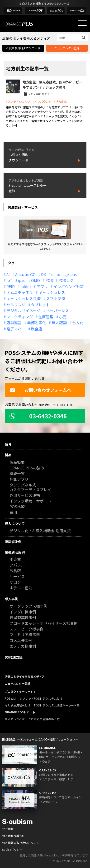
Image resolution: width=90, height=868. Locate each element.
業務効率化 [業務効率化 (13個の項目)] (37, 323)
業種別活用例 (15, 552)
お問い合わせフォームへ (40, 390)
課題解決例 (13, 542)
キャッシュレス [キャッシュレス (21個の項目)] (52, 292)
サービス (17, 577)
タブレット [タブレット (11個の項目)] (40, 305)
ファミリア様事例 (25, 635)
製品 (8, 455)
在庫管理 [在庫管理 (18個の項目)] (46, 317)
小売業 (15, 560)
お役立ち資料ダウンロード (23, 48)
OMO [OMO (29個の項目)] (36, 280)
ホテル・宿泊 (21, 588)
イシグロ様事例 (23, 612)
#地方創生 (60, 101)
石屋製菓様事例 (23, 618)
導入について (15, 523)
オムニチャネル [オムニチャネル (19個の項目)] (20, 292)
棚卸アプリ (19, 479)
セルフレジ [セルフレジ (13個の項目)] (16, 305)
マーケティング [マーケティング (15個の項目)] (20, 317)
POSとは (10, 698)
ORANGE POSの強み (27, 468)
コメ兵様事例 (21, 641)
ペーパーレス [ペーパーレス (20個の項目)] (57, 311)
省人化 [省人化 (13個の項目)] (78, 323)
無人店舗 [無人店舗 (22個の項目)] (59, 323)
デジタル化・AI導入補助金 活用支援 (40, 531)
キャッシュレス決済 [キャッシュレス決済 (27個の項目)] (24, 298)
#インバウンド (42, 101)
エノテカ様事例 (23, 646)
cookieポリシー (12, 849)
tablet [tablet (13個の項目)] (26, 286)
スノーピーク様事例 (27, 629)
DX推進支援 (14, 657)
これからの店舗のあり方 (44, 719)
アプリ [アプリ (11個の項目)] (42, 286)
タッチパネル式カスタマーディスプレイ (30, 487)
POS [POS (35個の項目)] (49, 280)
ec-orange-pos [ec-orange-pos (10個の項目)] (64, 274)
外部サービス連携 (25, 496)
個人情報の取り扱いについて (21, 843)
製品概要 (17, 462)
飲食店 (15, 571)
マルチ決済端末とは (18, 705)
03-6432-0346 (38, 416)
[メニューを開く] (82, 23)
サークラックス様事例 (28, 606)
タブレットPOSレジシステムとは (41, 698)
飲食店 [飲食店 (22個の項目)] (37, 329)
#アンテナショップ (18, 101)
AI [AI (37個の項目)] (8, 274)
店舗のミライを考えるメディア (25, 676)
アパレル (17, 565)
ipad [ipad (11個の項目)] (22, 280)
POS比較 (17, 507)
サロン (15, 582)
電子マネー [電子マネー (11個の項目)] (16, 329)
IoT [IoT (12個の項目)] (9, 280)
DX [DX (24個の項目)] (43, 274)
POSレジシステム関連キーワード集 (57, 705)
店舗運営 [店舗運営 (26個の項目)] (14, 323)
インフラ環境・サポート (30, 501)
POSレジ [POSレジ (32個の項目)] (66, 280)
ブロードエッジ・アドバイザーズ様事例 (44, 623)
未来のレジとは (15, 719)
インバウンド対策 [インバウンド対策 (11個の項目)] (69, 286)
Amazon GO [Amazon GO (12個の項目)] (25, 274)
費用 (13, 513)
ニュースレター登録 (67, 48)
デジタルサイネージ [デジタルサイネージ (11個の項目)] (24, 311)
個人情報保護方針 (14, 836)
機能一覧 (17, 474)
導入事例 (11, 599)
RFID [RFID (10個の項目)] (11, 286)
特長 (8, 445)
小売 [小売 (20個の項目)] (63, 317)
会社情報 (8, 829)
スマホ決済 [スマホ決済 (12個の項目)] (56, 298)
